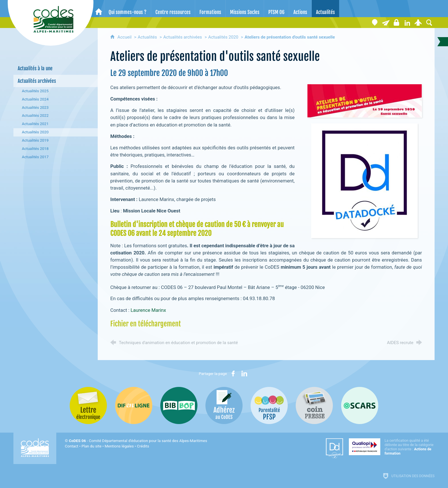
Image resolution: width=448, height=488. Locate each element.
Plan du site (91, 446)
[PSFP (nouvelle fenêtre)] (269, 405)
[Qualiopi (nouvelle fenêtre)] (392, 447)
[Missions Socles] (245, 9)
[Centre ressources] (173, 9)
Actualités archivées (183, 37)
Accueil (125, 37)
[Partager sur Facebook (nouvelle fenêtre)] (233, 373)
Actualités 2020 (223, 37)
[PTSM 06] (276, 9)
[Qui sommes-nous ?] (128, 9)
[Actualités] (325, 9)
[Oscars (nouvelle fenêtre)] (360, 405)
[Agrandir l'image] (365, 100)
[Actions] (300, 9)
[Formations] (210, 9)
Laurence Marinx (148, 310)
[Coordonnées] (375, 23)
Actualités (147, 37)
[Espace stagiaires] (397, 23)
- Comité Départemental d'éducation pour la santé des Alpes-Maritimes (138, 441)
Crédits (143, 446)
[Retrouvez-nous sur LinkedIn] (407, 23)
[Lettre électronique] (386, 23)
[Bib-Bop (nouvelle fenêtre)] (179, 405)
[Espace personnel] (418, 23)
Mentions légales (119, 446)
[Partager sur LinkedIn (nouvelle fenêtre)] (244, 373)
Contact (72, 446)
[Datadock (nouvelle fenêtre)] (334, 448)
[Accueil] (99, 9)
